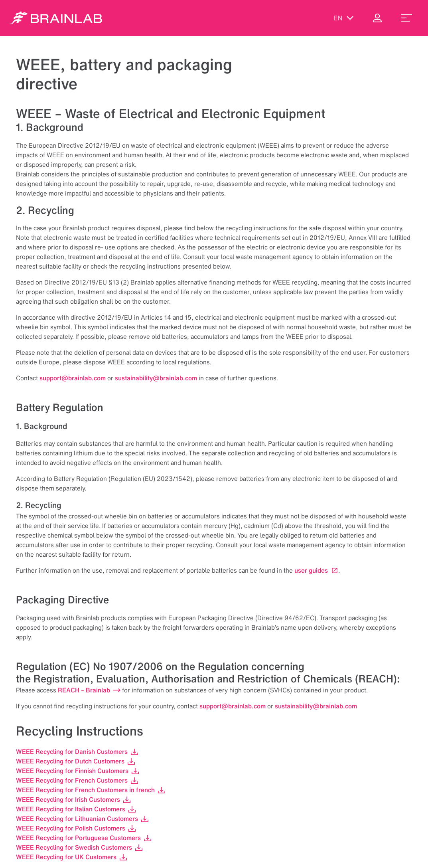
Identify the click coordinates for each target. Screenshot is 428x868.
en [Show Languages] (344, 18)
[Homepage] (56, 18)
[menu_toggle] (406, 18)
